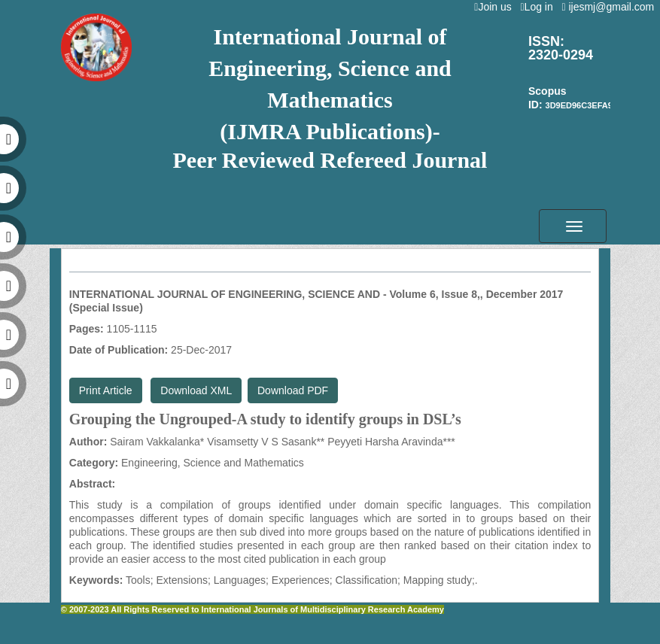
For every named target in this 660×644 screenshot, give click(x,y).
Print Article (106, 390)
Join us (496, 7)
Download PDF (293, 390)
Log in (539, 7)
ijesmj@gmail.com (611, 7)
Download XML (196, 390)
